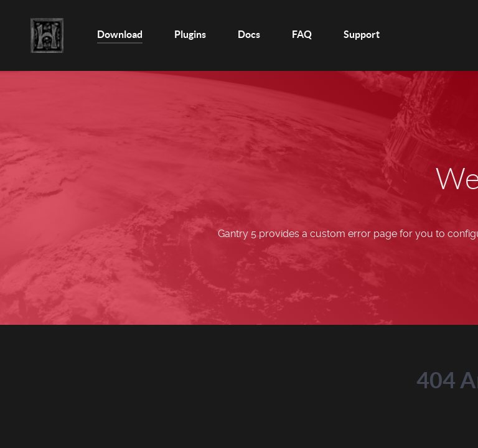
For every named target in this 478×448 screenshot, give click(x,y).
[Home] (48, 35)
